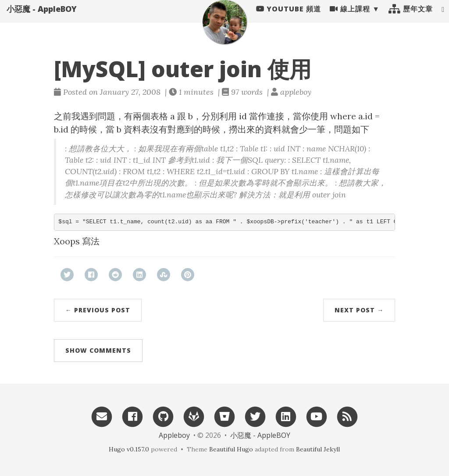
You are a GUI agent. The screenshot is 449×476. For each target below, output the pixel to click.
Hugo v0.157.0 (129, 449)
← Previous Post (98, 310)
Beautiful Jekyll (318, 449)
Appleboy (174, 435)
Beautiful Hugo (231, 449)
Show (98, 350)
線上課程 (350, 18)
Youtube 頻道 (289, 18)
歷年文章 (411, 18)
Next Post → (359, 310)
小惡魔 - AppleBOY (42, 18)
